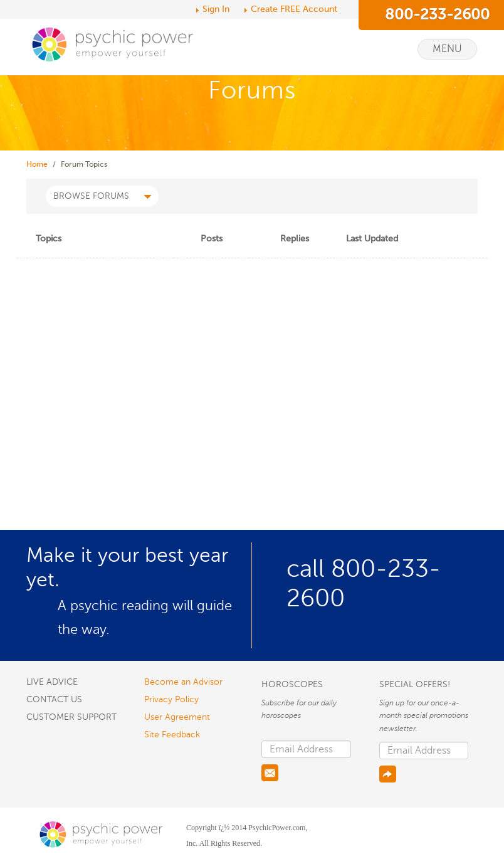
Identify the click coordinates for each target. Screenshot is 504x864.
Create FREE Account (294, 9)
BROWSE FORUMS (102, 196)
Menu (447, 49)
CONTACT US (54, 699)
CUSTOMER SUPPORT (71, 717)
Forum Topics (84, 164)
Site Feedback (172, 735)
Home (37, 164)
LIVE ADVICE (52, 682)
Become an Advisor (183, 682)
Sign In (216, 9)
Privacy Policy (171, 699)
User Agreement (177, 717)
